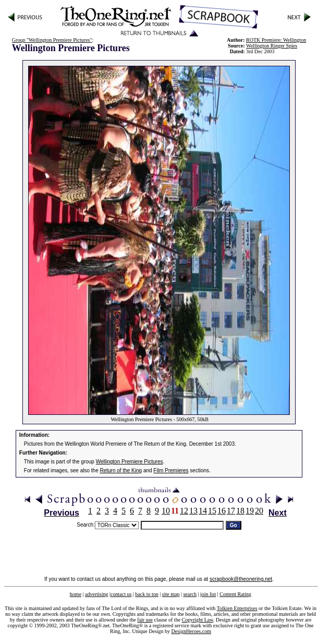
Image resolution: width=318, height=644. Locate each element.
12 (184, 511)
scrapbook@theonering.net (241, 579)
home (76, 594)
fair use (145, 620)
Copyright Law (198, 620)
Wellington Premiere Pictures (130, 462)
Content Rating (235, 594)
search (190, 594)
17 (231, 511)
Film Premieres (171, 470)
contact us (121, 594)
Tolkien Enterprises (237, 608)
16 (222, 511)
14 (203, 511)
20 (259, 511)
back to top (146, 594)
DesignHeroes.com (191, 631)
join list (208, 594)
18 (240, 511)
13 (193, 511)
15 (212, 511)
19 (250, 511)
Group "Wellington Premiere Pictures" (52, 40)
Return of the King (121, 470)
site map (171, 594)
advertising (96, 594)
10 (166, 511)
